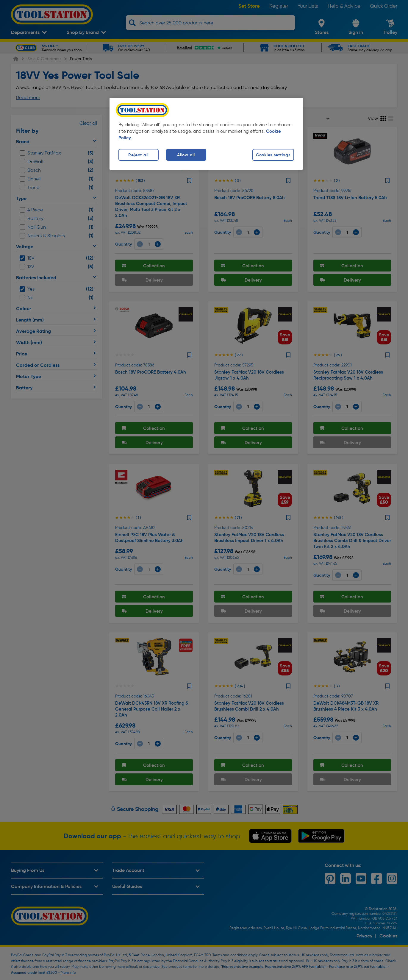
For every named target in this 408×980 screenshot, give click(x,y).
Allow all (186, 155)
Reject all (138, 155)
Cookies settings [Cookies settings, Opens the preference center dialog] (273, 155)
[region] (206, 134)
